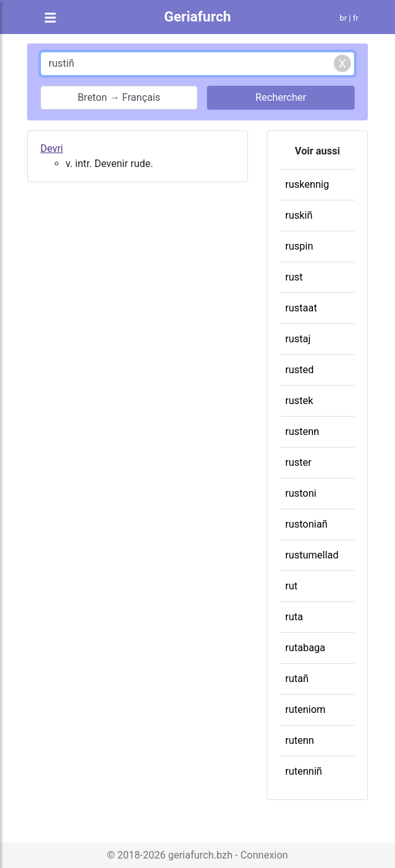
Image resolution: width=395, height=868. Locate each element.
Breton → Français (119, 97)
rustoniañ (306, 524)
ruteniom (305, 709)
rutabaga (305, 648)
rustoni (301, 493)
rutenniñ (304, 771)
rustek (299, 401)
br (343, 18)
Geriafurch (197, 16)
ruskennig (307, 184)
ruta (294, 617)
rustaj (298, 339)
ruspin (299, 246)
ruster (298, 462)
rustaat (301, 308)
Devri (52, 148)
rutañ (297, 679)
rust (294, 277)
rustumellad (312, 555)
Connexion (264, 855)
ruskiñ (299, 215)
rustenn (302, 431)
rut (291, 586)
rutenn (300, 740)
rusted (299, 370)
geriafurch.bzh (200, 855)
